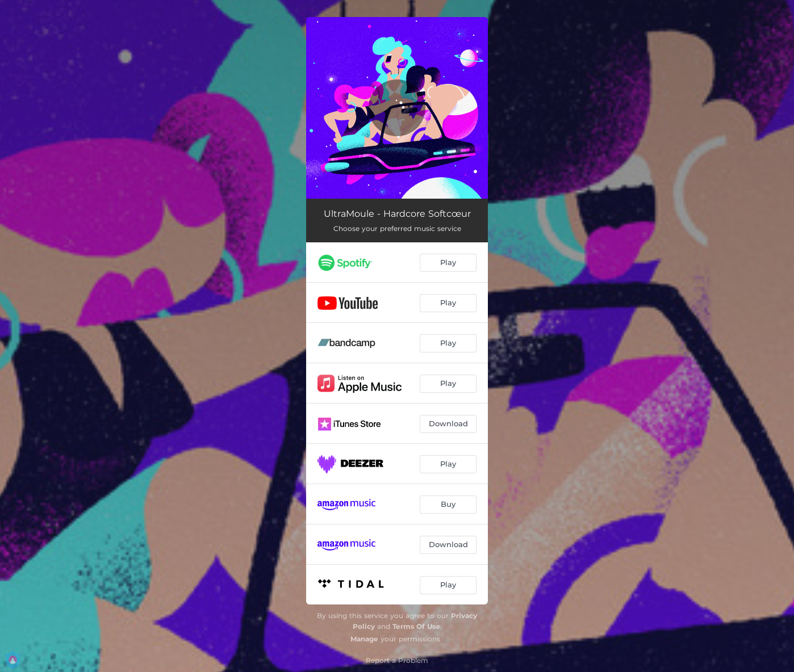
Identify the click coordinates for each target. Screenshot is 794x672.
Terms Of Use (416, 626)
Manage (364, 639)
